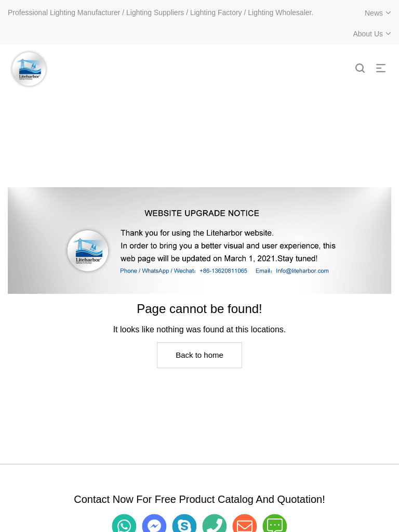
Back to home (199, 355)
